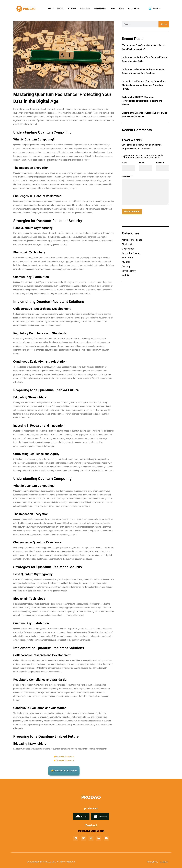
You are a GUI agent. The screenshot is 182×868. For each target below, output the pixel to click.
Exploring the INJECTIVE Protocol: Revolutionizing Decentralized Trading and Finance (142, 101)
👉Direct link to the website (64, 771)
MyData (60, 9)
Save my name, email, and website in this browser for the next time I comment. (143, 156)
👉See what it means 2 (64, 760)
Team (113, 9)
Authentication (100, 9)
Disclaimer (164, 862)
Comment (128, 176)
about (51, 9)
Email (141, 162)
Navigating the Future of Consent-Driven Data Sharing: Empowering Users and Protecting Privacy (144, 85)
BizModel (72, 9)
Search (164, 24)
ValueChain (85, 9)
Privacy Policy (153, 862)
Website (160, 162)
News (122, 9)
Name (125, 162)
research (133, 9)
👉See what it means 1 (64, 757)
